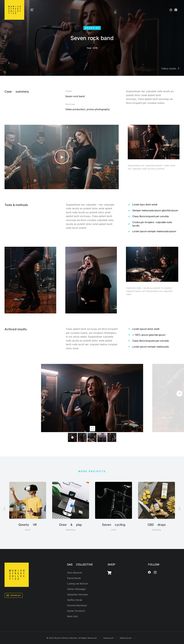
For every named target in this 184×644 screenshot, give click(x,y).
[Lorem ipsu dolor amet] (153, 205)
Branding (92, 28)
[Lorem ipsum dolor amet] (153, 329)
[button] (62, 157)
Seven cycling (114, 525)
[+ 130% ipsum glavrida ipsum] (153, 335)
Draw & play (71, 525)
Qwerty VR (28, 525)
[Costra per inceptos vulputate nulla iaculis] (153, 224)
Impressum (109, 638)
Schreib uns (14, 595)
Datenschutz (126, 638)
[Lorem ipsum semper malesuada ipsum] (153, 231)
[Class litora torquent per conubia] (153, 216)
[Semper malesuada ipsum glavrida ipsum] (153, 211)
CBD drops (157, 525)
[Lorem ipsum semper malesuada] (153, 347)
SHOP (111, 565)
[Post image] (28, 500)
